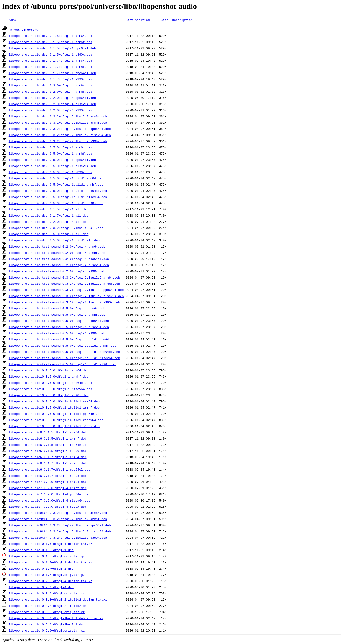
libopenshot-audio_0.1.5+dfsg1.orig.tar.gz (47, 556)
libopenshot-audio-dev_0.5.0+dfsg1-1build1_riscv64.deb (58, 197)
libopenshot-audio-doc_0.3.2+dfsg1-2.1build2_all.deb (56, 228)
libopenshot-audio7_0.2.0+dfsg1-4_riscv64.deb (49, 500)
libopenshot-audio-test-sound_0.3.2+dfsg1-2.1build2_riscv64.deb (66, 296)
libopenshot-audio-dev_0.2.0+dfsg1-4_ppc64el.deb (52, 98)
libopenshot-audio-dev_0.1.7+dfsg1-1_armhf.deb (50, 67)
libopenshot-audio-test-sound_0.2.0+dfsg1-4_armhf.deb (57, 253)
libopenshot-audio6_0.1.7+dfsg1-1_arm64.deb (48, 457)
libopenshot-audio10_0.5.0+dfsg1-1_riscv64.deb (50, 389)
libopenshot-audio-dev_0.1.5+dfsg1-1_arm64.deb (50, 36)
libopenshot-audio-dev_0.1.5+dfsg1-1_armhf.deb (50, 42)
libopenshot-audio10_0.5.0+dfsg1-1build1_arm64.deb (54, 401)
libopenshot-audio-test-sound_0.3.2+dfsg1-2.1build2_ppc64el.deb (66, 290)
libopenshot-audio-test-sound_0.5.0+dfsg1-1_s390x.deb (57, 333)
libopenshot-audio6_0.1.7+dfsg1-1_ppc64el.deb (49, 469)
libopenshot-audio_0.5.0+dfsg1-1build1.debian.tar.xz (56, 618)
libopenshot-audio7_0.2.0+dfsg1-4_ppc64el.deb (49, 494)
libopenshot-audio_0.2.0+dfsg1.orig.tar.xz (47, 593)
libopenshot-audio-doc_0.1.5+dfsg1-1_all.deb (48, 209)
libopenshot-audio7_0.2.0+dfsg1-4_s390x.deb (48, 507)
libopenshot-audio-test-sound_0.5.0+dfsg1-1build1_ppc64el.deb (64, 352)
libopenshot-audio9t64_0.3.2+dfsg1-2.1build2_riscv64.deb (60, 531)
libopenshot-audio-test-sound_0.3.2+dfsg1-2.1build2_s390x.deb (64, 302)
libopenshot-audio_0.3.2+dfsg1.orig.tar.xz (47, 612)
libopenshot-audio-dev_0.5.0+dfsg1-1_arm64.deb (50, 147)
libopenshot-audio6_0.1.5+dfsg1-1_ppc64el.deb (49, 445)
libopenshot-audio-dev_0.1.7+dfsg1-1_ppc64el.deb (52, 73)
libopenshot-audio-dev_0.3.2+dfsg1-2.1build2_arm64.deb (58, 116)
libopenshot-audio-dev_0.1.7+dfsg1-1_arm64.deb (50, 61)
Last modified (138, 20)
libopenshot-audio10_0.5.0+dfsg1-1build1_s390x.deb (54, 426)
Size (164, 20)
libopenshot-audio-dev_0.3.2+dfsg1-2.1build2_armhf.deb (58, 122)
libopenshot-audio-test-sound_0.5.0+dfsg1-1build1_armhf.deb (62, 345)
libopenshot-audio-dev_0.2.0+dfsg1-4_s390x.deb (50, 110)
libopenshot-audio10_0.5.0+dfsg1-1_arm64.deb (48, 370)
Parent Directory (23, 30)
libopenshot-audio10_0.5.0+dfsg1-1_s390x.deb (48, 395)
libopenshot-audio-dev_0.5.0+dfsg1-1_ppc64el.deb (52, 160)
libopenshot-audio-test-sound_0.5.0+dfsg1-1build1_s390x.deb (62, 364)
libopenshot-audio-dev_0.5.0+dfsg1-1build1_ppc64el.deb (58, 191)
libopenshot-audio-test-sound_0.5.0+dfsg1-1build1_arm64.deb (62, 339)
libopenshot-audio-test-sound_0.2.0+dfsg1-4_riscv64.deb (59, 265)
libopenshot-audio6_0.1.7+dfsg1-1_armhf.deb (48, 463)
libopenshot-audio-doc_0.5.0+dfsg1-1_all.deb (48, 234)
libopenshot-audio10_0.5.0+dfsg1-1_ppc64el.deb (50, 383)
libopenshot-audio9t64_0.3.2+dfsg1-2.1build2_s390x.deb (58, 538)
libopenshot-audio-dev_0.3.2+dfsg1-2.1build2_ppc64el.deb (60, 129)
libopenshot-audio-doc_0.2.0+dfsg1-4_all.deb (48, 222)
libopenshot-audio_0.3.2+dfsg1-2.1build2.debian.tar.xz (58, 599)
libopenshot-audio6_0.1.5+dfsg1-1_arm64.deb (48, 432)
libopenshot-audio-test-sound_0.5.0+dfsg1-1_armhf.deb (57, 314)
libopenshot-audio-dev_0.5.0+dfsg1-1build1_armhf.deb (56, 184)
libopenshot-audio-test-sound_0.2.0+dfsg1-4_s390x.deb (57, 271)
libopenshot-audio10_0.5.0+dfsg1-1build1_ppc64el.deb (56, 414)
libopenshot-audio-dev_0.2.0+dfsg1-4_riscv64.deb (52, 104)
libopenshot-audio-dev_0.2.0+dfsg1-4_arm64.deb (50, 85)
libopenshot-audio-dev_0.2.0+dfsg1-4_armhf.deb (50, 91)
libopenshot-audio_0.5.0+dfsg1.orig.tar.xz (47, 630)
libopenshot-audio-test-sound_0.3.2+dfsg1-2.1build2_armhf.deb (64, 284)
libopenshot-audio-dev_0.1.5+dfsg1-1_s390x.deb (50, 54)
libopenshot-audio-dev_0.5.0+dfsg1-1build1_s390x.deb (56, 203)
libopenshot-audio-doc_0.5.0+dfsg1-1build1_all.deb (54, 240)
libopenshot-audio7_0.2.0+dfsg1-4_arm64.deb (48, 482)
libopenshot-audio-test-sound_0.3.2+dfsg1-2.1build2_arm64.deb (64, 277)
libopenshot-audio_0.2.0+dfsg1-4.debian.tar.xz (50, 581)
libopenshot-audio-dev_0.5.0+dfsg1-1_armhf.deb (50, 153)
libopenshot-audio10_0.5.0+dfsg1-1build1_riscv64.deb (56, 420)
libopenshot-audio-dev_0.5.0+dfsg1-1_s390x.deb (50, 172)
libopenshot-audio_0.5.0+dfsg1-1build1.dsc (47, 624)
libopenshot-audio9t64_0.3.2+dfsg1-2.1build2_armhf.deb (58, 519)
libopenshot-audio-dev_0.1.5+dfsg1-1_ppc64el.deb (52, 48)
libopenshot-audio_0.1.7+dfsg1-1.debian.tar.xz (50, 562)
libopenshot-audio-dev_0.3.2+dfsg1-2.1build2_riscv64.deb (60, 135)
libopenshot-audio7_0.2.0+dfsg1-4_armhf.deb (48, 488)
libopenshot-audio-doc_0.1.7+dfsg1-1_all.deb (48, 215)
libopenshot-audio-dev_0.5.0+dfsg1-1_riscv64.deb (52, 166)
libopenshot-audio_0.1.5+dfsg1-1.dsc (41, 550)
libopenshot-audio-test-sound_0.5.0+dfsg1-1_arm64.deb (57, 308)
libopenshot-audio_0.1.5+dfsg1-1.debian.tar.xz (50, 544)
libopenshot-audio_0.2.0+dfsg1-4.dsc (41, 587)
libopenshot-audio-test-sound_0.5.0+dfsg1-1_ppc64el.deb (59, 321)
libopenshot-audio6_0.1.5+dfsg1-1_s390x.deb (48, 451)
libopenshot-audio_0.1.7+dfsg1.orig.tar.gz (47, 575)
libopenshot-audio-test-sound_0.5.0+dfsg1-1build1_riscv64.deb (64, 358)
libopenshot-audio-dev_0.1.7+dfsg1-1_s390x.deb (50, 79)
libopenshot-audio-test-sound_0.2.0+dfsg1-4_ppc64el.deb (59, 259)
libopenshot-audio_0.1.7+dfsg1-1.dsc (41, 568)
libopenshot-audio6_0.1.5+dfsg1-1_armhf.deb (48, 438)
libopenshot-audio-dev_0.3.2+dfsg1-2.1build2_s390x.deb (58, 141)
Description (182, 20)
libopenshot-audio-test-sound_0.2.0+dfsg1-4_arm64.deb (57, 246)
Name (12, 20)
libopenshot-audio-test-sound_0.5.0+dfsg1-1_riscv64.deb (59, 327)
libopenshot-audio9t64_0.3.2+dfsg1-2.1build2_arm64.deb (58, 513)
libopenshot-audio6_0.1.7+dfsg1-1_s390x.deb (48, 476)
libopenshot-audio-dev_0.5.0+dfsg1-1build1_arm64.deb (56, 178)
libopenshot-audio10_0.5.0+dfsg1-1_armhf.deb (48, 376)
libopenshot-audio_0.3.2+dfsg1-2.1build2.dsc (48, 606)
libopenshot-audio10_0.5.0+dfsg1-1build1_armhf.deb (54, 407)
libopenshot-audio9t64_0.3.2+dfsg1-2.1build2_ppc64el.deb (60, 525)
